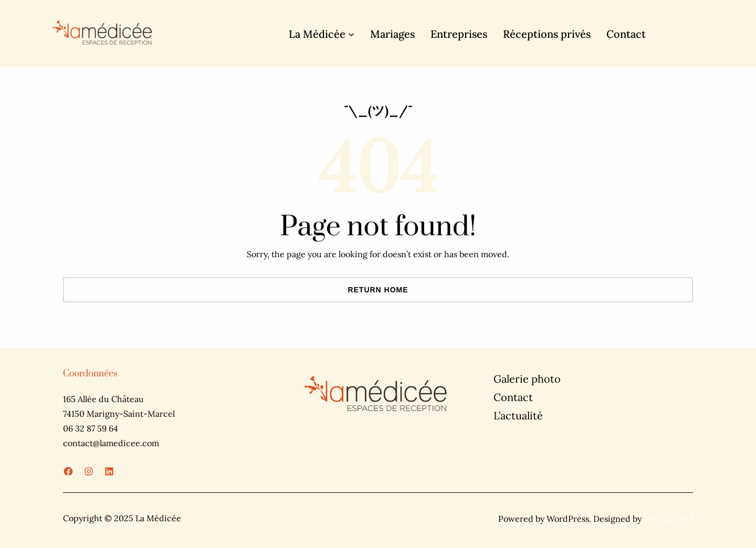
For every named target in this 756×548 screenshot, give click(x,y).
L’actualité (518, 415)
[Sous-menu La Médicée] (351, 34)
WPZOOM (668, 518)
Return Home (378, 290)
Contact (513, 397)
